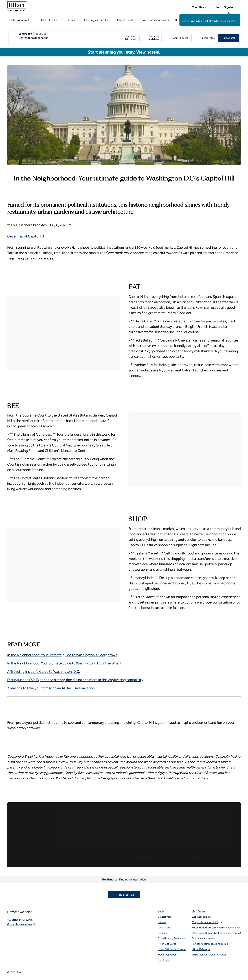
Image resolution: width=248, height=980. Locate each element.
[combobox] (62, 36)
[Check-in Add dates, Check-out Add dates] (138, 38)
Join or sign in (190, 21)
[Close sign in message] (238, 17)
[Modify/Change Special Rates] (205, 38)
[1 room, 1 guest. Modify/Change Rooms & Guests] (177, 38)
